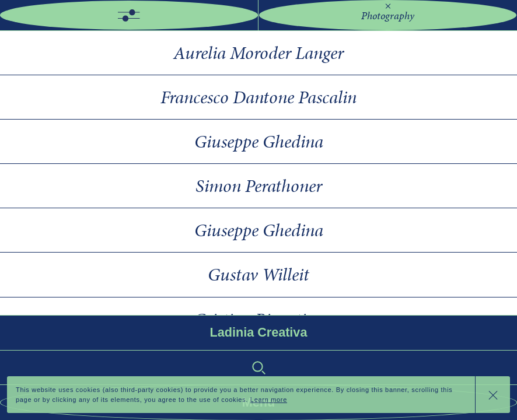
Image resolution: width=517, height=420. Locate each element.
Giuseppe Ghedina (259, 141)
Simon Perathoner (259, 186)
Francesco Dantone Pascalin (258, 97)
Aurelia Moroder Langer (258, 53)
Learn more (269, 400)
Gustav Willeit (258, 274)
